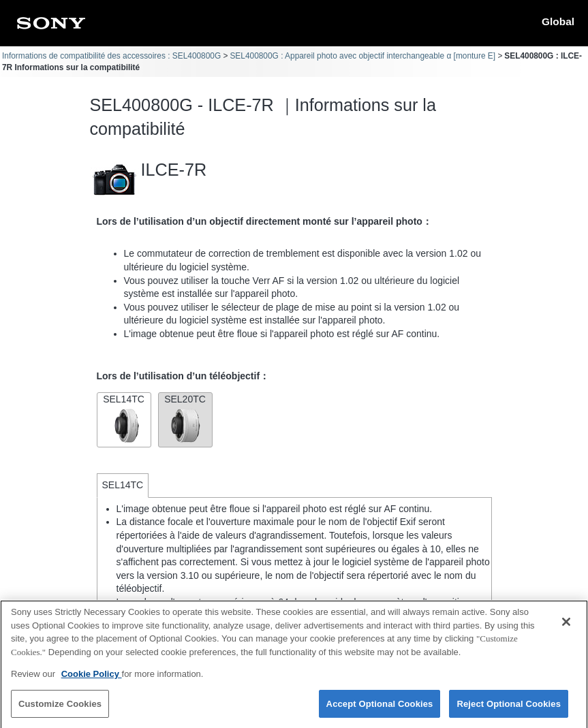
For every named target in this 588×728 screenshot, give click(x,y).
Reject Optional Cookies (509, 709)
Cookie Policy (92, 679)
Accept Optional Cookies (380, 709)
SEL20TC (185, 418)
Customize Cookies (60, 709)
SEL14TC (124, 418)
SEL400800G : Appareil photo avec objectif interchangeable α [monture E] (362, 56)
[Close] (566, 627)
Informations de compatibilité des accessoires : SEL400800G (111, 56)
